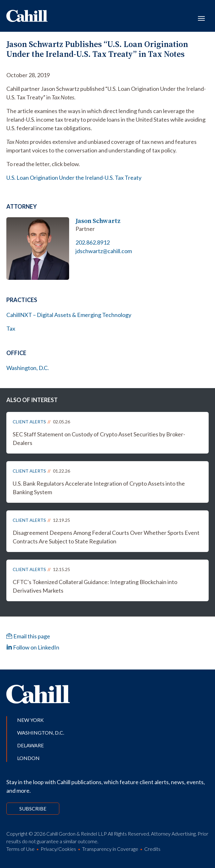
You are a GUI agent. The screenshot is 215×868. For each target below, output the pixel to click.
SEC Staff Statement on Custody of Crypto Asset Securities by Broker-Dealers (99, 438)
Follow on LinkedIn (33, 647)
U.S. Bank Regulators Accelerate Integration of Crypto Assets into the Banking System (99, 488)
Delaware (30, 745)
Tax (11, 328)
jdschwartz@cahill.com (104, 251)
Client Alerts (29, 422)
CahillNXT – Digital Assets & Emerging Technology (69, 315)
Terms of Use (20, 849)
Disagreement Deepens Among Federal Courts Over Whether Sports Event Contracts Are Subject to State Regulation (106, 537)
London (28, 758)
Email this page (28, 636)
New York (30, 720)
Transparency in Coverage (110, 849)
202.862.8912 (93, 242)
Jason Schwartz (98, 221)
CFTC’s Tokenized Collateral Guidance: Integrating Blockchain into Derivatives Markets (95, 586)
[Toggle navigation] (201, 18)
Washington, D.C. (28, 368)
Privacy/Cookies (58, 849)
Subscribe (33, 808)
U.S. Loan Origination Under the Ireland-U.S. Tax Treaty (74, 178)
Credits (152, 849)
